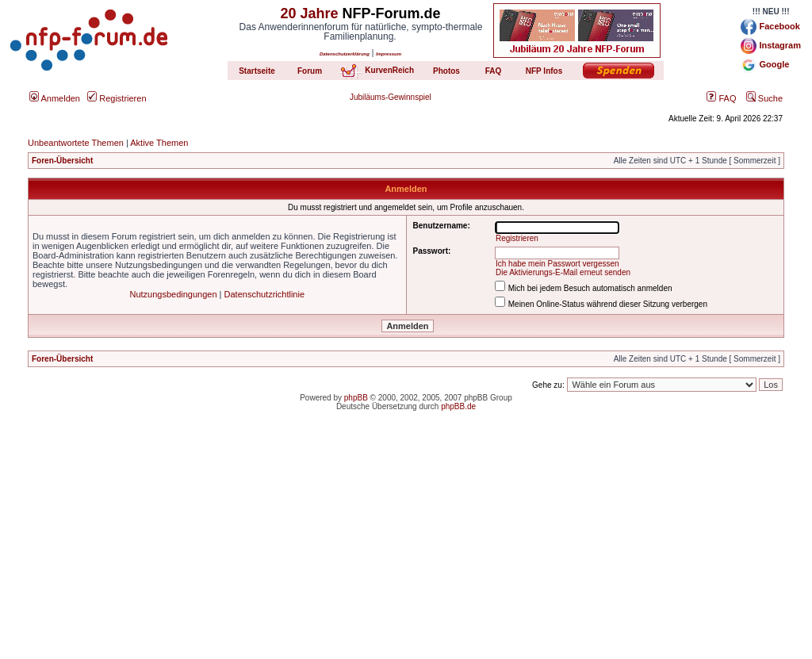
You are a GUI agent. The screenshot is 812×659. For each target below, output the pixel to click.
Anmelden (55, 98)
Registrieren (117, 98)
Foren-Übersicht (62, 161)
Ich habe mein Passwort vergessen (557, 264)
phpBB (356, 398)
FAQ (721, 98)
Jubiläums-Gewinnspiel (391, 97)
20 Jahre (309, 13)
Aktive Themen (159, 143)
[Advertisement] (406, 548)
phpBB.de (458, 406)
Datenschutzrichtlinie (265, 294)
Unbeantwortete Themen (76, 143)
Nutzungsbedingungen (173, 294)
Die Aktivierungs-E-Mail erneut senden (563, 272)
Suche (764, 98)
